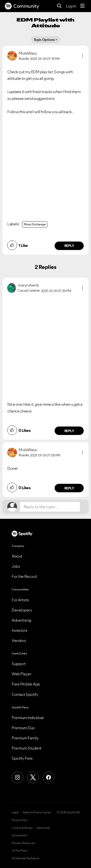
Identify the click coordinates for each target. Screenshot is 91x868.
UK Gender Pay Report (25, 858)
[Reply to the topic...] (50, 507)
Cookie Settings (22, 828)
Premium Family (25, 738)
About (17, 556)
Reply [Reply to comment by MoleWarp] (69, 246)
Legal (15, 812)
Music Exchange (35, 224)
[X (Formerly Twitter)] (33, 777)
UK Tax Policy (20, 851)
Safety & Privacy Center (37, 812)
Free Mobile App (26, 684)
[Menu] (83, 6)
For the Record (24, 576)
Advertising (21, 620)
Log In (71, 6)
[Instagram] (17, 777)
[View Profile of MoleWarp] (28, 53)
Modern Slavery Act (24, 843)
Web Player (21, 674)
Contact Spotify (25, 694)
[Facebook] (49, 777)
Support (19, 664)
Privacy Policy (20, 820)
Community (22, 6)
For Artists (20, 600)
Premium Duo (23, 728)
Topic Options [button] (44, 40)
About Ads (43, 828)
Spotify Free (22, 758)
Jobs (16, 566)
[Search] (59, 6)
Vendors (19, 640)
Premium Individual (28, 718)
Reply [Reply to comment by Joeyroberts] (69, 431)
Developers (22, 610)
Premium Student (27, 748)
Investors (20, 630)
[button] (83, 56)
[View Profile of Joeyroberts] (28, 285)
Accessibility (19, 835)
